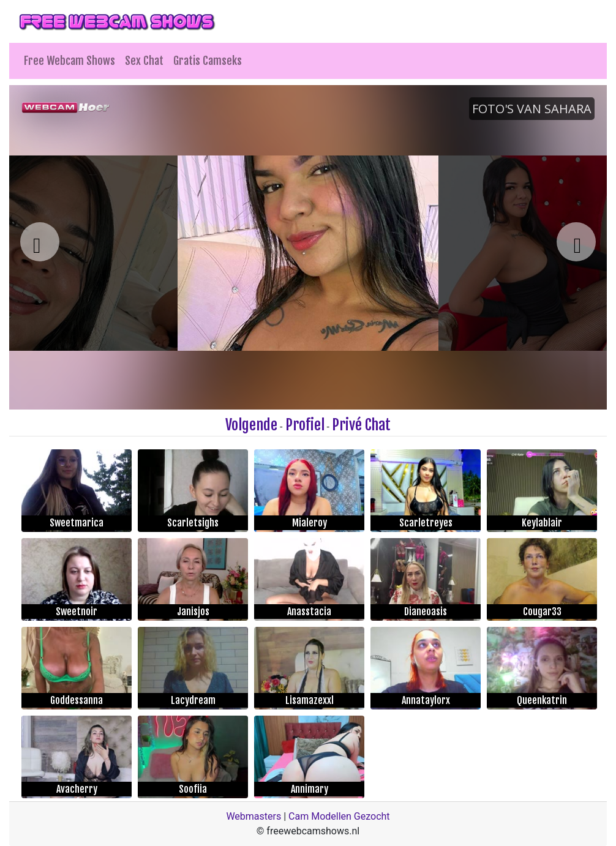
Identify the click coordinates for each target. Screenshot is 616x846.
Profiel (305, 425)
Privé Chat (361, 425)
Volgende (251, 425)
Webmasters (254, 816)
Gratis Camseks (208, 61)
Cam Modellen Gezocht (339, 816)
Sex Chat (144, 61)
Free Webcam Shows (69, 61)
